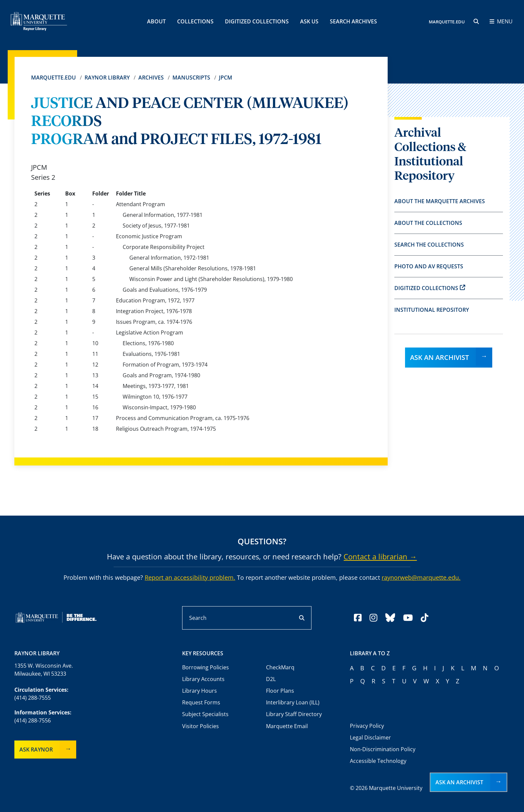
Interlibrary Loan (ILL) (293, 702)
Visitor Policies (201, 726)
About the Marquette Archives (440, 201)
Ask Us (309, 21)
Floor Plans (280, 691)
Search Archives (353, 21)
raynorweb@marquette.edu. (421, 577)
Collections (195, 21)
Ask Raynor (36, 750)
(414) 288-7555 (33, 698)
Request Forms (201, 702)
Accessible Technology (378, 761)
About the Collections (428, 223)
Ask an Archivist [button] (459, 782)
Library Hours (200, 691)
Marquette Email (287, 726)
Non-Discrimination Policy (383, 749)
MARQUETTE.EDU (447, 22)
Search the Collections (429, 245)
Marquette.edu (53, 78)
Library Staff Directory (294, 714)
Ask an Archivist (439, 357)
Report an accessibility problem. (190, 577)
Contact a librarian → (380, 556)
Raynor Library (107, 78)
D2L (271, 679)
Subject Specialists (205, 714)
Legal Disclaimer (370, 737)
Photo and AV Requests (429, 266)
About (156, 21)
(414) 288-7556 (33, 720)
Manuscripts (191, 78)
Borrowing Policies (206, 667)
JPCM (226, 78)
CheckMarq (280, 667)
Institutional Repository (432, 310)
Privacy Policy (367, 726)
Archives (151, 78)
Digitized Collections (257, 21)
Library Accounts (203, 679)
